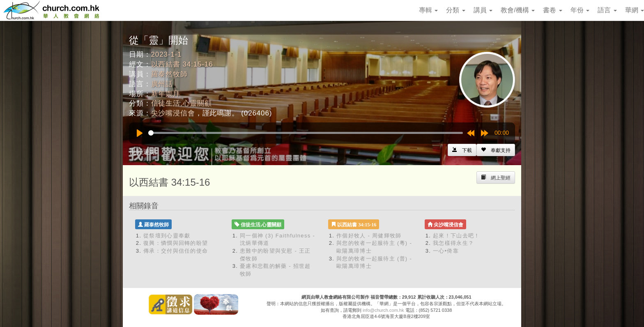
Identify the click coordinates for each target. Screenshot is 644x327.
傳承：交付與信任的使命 (176, 251)
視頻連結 (143, 152)
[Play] (140, 133)
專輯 (428, 10)
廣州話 (162, 84)
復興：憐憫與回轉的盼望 (176, 243)
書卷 (552, 10)
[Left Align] (496, 150)
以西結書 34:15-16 (182, 64)
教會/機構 (518, 10)
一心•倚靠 (446, 251)
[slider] (306, 133)
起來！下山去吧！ (456, 236)
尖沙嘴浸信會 (173, 113)
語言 (607, 10)
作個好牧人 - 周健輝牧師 (369, 236)
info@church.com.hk (383, 310)
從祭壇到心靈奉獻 (167, 236)
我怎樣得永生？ (453, 243)
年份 (580, 10)
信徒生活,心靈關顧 (182, 103)
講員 (483, 10)
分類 (455, 10)
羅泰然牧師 (169, 74)
